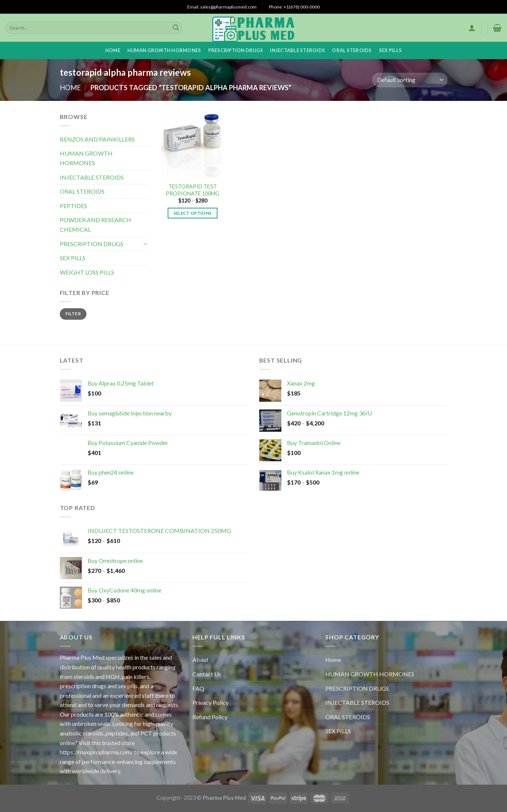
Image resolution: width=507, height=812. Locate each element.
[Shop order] (410, 80)
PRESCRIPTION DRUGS (236, 50)
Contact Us (207, 674)
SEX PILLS (390, 50)
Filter (73, 314)
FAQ (198, 688)
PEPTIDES (73, 206)
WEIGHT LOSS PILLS (87, 272)
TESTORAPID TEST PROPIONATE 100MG (193, 190)
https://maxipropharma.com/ (96, 752)
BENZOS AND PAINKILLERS (97, 139)
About (201, 660)
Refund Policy (210, 717)
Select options (193, 213)
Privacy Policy (210, 702)
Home (113, 50)
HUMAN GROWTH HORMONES (164, 50)
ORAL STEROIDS (352, 50)
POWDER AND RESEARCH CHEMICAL (95, 225)
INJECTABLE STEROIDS (297, 50)
